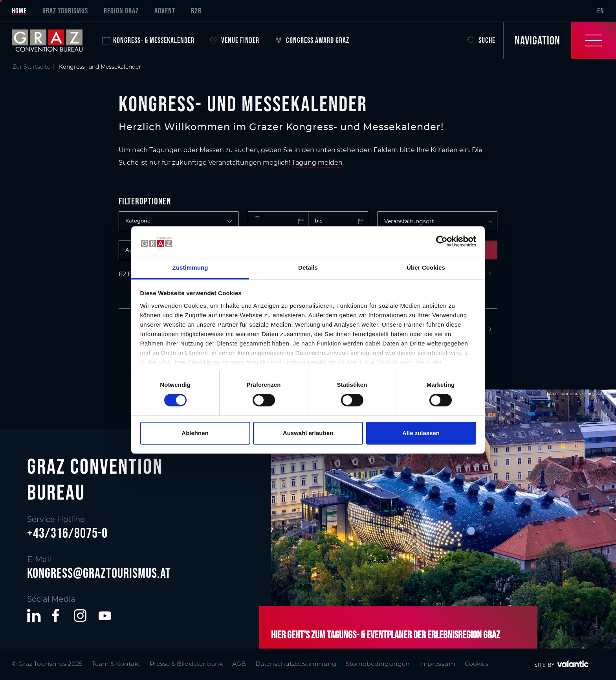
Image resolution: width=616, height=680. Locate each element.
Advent (165, 11)
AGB (239, 664)
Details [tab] (308, 267)
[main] (308, 197)
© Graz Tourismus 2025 (47, 664)
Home (19, 11)
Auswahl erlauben (308, 433)
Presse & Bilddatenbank (186, 664)
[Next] (490, 275)
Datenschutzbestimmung (296, 664)
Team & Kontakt (116, 664)
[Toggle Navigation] (560, 40)
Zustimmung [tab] (190, 267)
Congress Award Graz (312, 40)
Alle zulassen (421, 433)
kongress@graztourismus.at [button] (99, 573)
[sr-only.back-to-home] (53, 40)
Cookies (477, 664)
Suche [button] (481, 40)
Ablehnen (195, 433)
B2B (196, 11)
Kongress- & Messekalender (148, 40)
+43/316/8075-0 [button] (67, 533)
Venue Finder (235, 40)
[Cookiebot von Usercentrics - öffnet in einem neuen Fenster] (442, 241)
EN (601, 11)
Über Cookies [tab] (426, 267)
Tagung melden (317, 163)
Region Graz (121, 11)
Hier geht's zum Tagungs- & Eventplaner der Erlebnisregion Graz (386, 634)
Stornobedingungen (378, 664)
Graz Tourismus (65, 11)
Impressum (437, 664)
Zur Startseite (31, 67)
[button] (34, 616)
